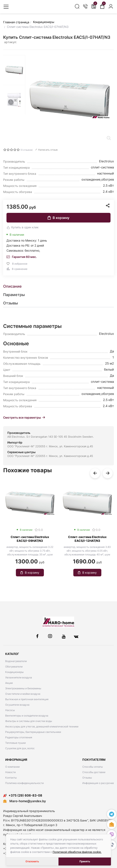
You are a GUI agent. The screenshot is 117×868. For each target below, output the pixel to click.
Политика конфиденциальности (24, 783)
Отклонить (32, 861)
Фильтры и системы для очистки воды (29, 721)
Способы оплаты (93, 767)
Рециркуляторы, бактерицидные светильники (33, 732)
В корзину (58, 218)
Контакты (11, 778)
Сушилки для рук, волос (20, 748)
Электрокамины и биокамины (23, 688)
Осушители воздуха (17, 705)
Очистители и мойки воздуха (23, 694)
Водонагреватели (16, 661)
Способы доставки (94, 772)
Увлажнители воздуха (19, 677)
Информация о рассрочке (98, 783)
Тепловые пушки (15, 743)
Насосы (10, 710)
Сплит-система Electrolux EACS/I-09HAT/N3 (30, 539)
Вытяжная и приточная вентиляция (27, 699)
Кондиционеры (14, 672)
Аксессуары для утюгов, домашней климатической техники (42, 726)
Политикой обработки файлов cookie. (77, 852)
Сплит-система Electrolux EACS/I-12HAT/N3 (87, 539)
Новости (10, 772)
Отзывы (87, 778)
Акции (9, 683)
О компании (12, 767)
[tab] (58, 286)
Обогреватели (14, 667)
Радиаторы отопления (19, 737)
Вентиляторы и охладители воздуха (27, 716)
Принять (85, 861)
